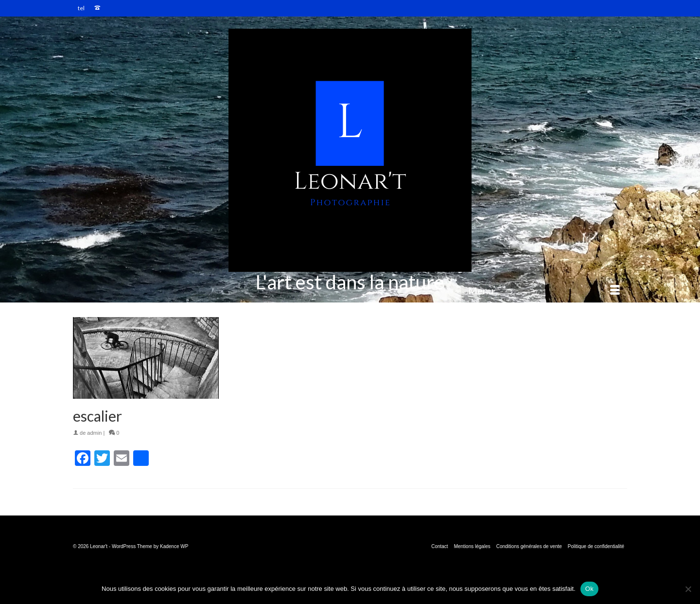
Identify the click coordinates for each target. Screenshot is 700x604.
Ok (589, 589)
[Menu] (544, 290)
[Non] (688, 589)
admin (94, 433)
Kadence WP (174, 546)
